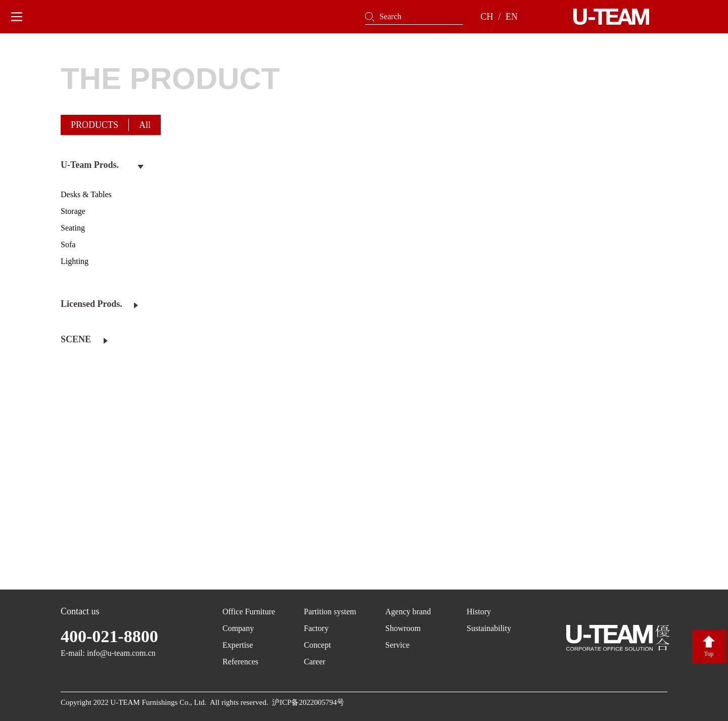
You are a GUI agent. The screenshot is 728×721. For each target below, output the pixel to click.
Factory (316, 628)
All (145, 125)
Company (238, 628)
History (479, 612)
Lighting (75, 261)
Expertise (238, 645)
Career (315, 662)
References (240, 662)
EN (512, 17)
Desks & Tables (86, 194)
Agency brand (408, 612)
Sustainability (489, 628)
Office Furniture (249, 612)
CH (487, 17)
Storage (73, 211)
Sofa (68, 244)
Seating (73, 228)
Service (397, 645)
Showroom (403, 628)
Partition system (330, 612)
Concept (317, 645)
